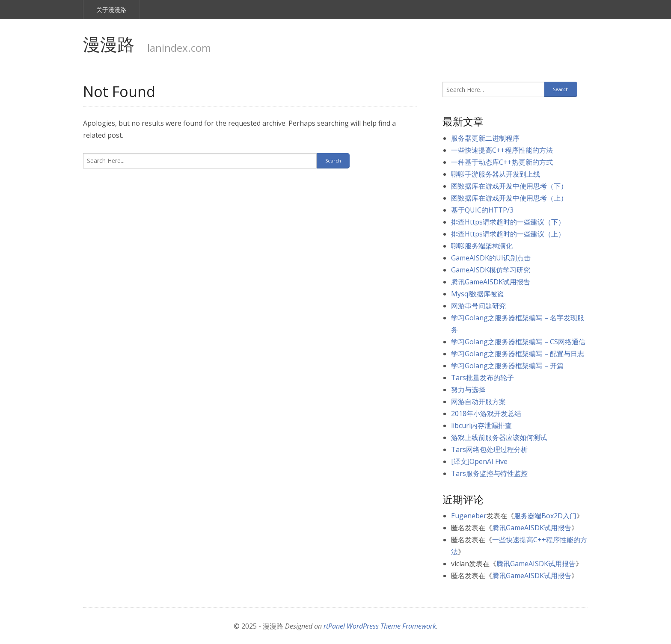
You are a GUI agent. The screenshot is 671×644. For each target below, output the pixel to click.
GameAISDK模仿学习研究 (491, 270)
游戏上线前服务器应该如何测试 (499, 437)
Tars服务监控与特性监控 (489, 473)
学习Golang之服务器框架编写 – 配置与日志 (518, 354)
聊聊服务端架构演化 (482, 246)
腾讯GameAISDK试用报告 (491, 282)
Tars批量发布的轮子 (482, 378)
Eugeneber (469, 516)
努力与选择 (468, 390)
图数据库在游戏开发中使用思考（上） (509, 198)
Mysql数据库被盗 (478, 294)
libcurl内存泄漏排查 (481, 425)
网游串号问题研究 (478, 306)
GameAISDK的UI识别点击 (491, 258)
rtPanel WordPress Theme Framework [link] (380, 626)
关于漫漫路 (111, 10)
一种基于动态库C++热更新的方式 (502, 162)
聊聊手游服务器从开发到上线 (496, 174)
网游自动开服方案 (478, 402)
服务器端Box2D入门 (545, 516)
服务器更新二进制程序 (485, 138)
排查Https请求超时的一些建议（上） (508, 234)
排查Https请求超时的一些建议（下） (508, 222)
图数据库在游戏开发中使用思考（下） (509, 186)
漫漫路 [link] (109, 44)
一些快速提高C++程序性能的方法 (502, 150)
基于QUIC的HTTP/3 (482, 210)
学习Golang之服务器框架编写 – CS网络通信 (518, 342)
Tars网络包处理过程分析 (489, 449)
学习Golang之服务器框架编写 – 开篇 (507, 366)
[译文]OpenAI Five (479, 461)
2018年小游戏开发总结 (486, 414)
